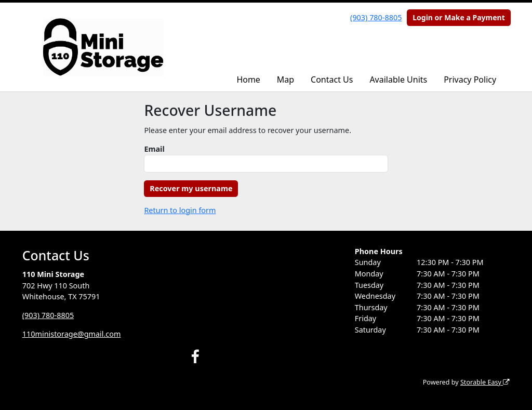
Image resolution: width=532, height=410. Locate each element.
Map (285, 80)
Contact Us (332, 80)
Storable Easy (485, 382)
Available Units (398, 80)
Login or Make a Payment (459, 17)
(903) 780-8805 (376, 17)
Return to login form (180, 210)
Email (154, 149)
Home (248, 80)
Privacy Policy (470, 80)
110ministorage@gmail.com (72, 334)
